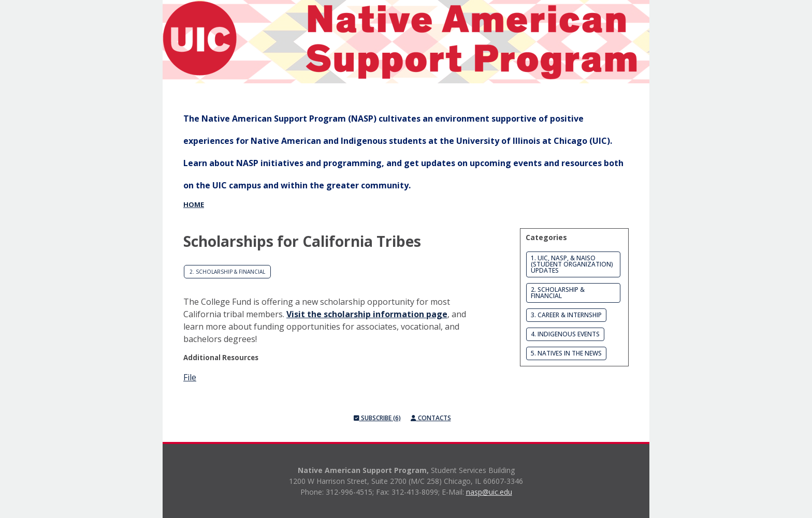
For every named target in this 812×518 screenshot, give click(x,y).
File (190, 377)
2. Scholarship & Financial (227, 272)
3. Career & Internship (566, 315)
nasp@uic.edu (489, 492)
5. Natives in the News (566, 353)
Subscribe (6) (377, 418)
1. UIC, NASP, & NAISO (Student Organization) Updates (572, 264)
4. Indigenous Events (565, 334)
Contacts (431, 418)
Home (194, 204)
